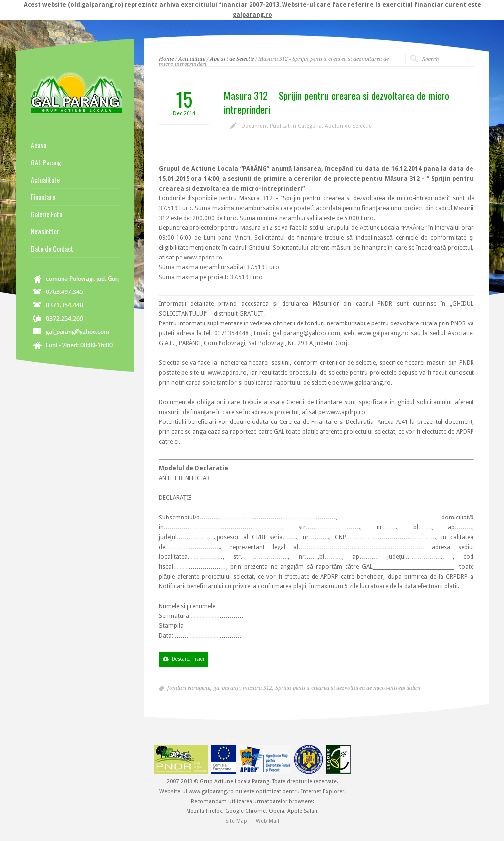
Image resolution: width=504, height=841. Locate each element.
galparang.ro (252, 15)
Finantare (43, 197)
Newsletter (45, 231)
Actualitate (192, 59)
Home (166, 59)
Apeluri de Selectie (232, 59)
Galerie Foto (47, 214)
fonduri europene (189, 688)
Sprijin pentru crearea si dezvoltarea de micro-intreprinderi (348, 688)
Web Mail (268, 821)
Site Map (236, 821)
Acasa (39, 145)
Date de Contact (52, 249)
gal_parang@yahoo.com (306, 333)
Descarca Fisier (188, 659)
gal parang (226, 688)
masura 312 (257, 688)
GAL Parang (46, 162)
